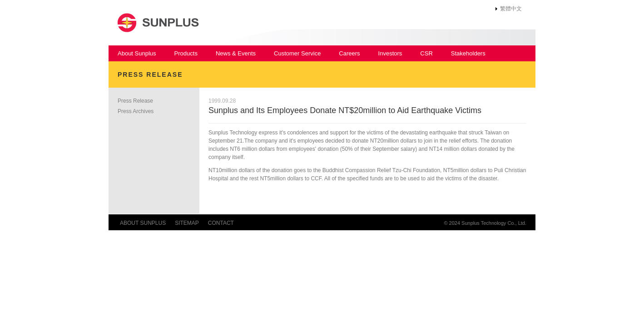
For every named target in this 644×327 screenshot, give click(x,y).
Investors (390, 53)
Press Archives (136, 111)
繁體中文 (511, 9)
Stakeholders (468, 53)
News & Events (236, 53)
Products (186, 53)
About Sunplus (137, 53)
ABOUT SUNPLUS (143, 223)
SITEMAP (187, 223)
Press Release (135, 101)
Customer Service (297, 53)
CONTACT (221, 223)
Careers (349, 53)
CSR (426, 53)
